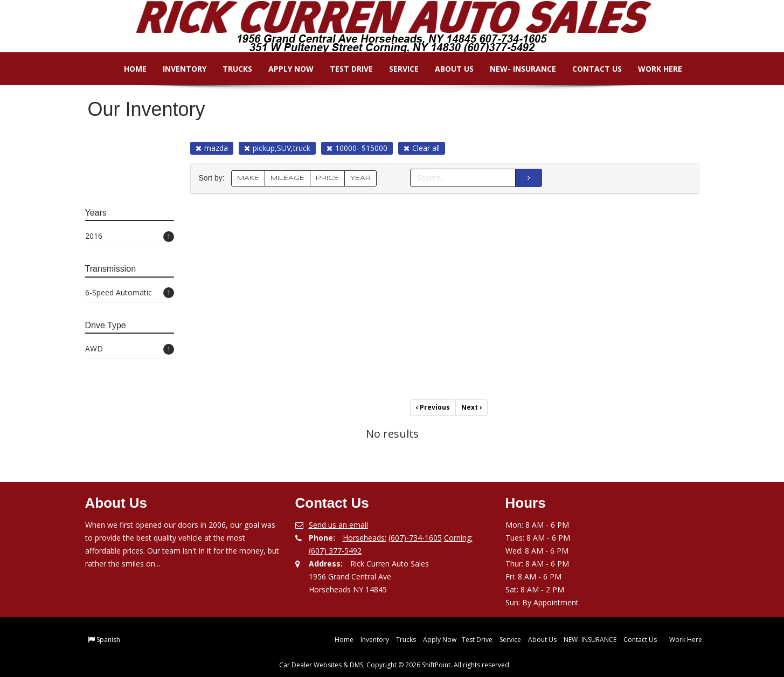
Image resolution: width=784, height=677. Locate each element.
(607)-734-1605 (415, 538)
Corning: (458, 538)
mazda (212, 148)
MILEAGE (287, 178)
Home (128, 69)
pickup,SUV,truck (277, 148)
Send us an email (338, 525)
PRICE (327, 178)
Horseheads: (365, 538)
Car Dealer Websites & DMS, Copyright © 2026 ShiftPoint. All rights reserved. (395, 665)
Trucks (230, 69)
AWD (130, 349)
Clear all (422, 148)
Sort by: (214, 178)
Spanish (108, 640)
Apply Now (284, 69)
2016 (130, 236)
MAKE (248, 178)
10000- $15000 (357, 148)
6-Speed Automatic (130, 293)
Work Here (653, 69)
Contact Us (590, 69)
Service (397, 69)
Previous (433, 407)
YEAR (360, 178)
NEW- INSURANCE (516, 69)
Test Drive (344, 69)
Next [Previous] (471, 407)
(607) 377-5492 (335, 551)
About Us (447, 69)
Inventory (178, 69)
